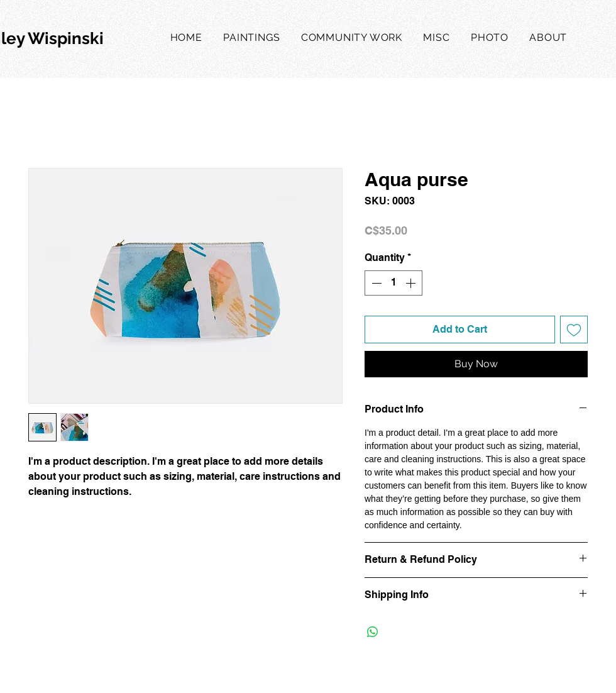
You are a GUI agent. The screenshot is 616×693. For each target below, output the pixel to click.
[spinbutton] (393, 283)
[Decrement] (375, 283)
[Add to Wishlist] (574, 330)
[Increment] (412, 283)
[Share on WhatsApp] (373, 632)
